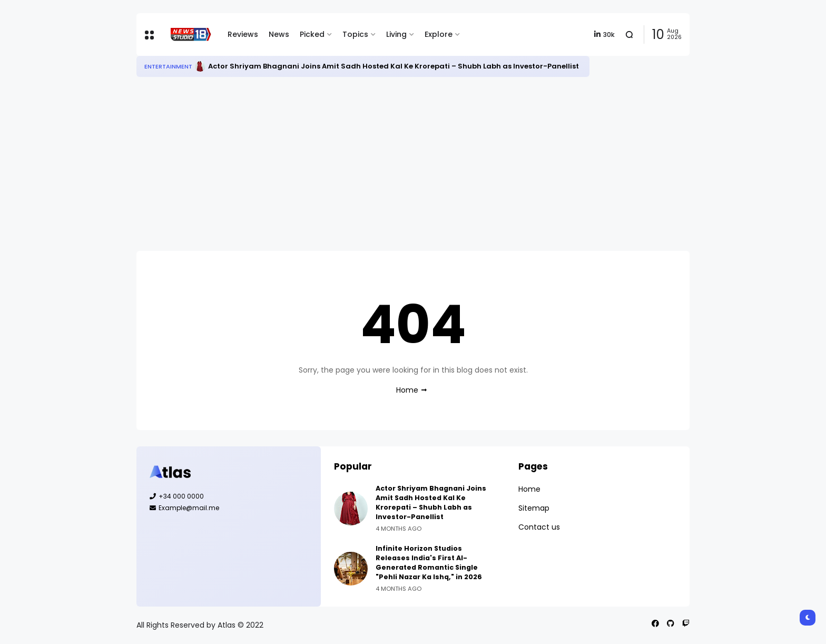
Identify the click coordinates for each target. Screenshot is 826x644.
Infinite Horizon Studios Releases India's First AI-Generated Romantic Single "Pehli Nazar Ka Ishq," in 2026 (429, 563)
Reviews (243, 34)
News (279, 34)
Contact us (539, 527)
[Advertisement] (413, 164)
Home (407, 390)
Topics (355, 34)
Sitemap (534, 508)
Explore (439, 34)
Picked (312, 34)
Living (396, 34)
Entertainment (168, 66)
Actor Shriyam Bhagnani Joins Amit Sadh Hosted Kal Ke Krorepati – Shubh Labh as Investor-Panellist (394, 66)
